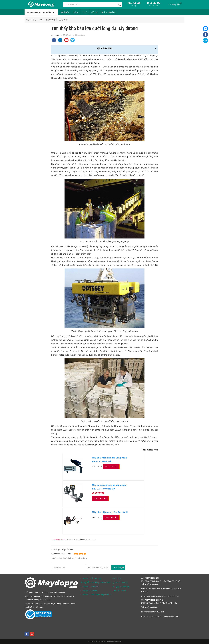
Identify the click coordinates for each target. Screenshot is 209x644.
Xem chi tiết (111, 467)
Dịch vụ (76, 12)
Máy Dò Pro (56, 35)
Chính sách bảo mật (89, 590)
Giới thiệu (65, 12)
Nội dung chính (104, 48)
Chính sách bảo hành (89, 587)
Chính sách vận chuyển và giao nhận (96, 594)
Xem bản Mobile (119, 590)
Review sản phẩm (108, 12)
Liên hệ (95, 12)
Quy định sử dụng (120, 583)
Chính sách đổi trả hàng (91, 579)
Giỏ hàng (175, 4)
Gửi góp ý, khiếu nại (121, 587)
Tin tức (85, 12)
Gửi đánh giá (118, 568)
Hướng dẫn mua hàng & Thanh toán (96, 583)
